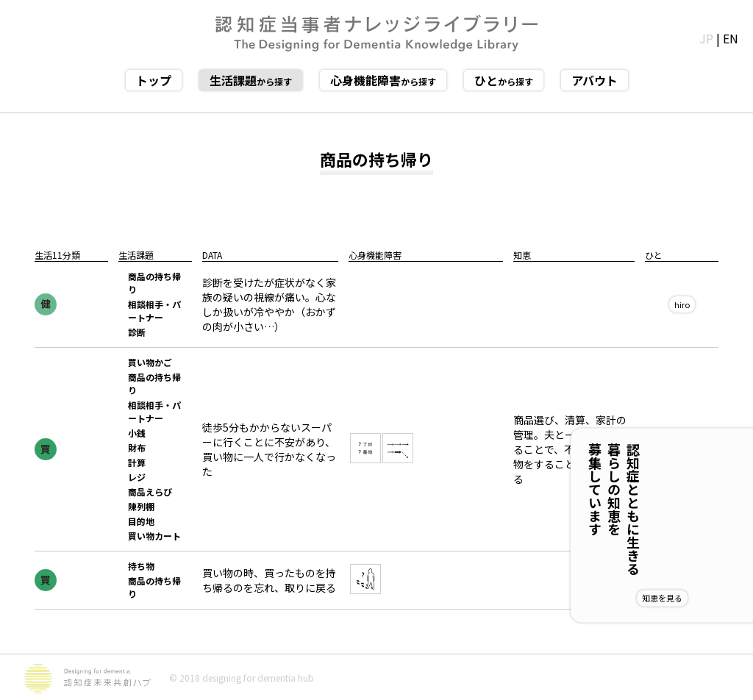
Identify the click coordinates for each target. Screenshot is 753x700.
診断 (137, 332)
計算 (137, 462)
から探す (251, 80)
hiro (682, 304)
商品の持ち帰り (154, 283)
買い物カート (154, 536)
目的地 (141, 521)
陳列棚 (141, 506)
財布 (137, 447)
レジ (137, 477)
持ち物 (141, 566)
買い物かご (150, 362)
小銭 (137, 433)
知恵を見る (710, 598)
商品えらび (150, 492)
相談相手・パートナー (154, 311)
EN (731, 38)
